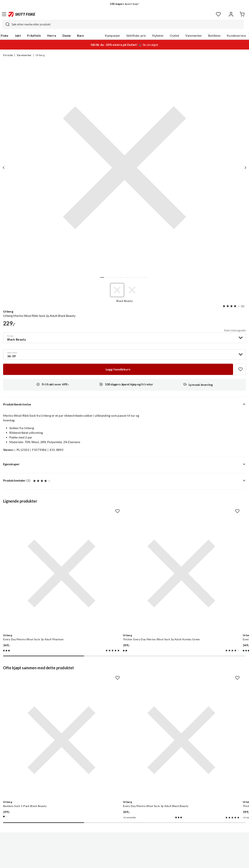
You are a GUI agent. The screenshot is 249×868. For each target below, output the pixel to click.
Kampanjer (113, 36)
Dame (67, 36)
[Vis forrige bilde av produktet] (4, 168)
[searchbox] (127, 24)
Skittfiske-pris (136, 36)
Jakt (18, 36)
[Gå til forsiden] (22, 14)
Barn (80, 36)
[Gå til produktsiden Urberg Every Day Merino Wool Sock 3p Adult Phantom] (41, 553)
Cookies (148, 862)
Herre (52, 36)
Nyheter (158, 36)
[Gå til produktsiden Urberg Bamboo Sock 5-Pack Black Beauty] (41, 680)
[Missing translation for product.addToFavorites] (240, 369)
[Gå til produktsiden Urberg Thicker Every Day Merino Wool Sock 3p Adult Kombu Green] (121, 553)
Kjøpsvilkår (133, 862)
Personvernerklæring (109, 862)
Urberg (40, 55)
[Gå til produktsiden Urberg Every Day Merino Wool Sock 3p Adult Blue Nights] (200, 553)
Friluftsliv (34, 36)
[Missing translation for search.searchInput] (6, 24)
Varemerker (194, 36)
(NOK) (124, 845)
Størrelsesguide (235, 330)
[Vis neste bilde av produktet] (245, 168)
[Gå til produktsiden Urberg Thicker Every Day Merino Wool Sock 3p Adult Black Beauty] (200, 680)
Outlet (174, 36)
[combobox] (123, 24)
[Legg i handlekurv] (118, 369)
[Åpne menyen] (4, 14)
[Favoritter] (218, 14)
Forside (8, 55)
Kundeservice (236, 36)
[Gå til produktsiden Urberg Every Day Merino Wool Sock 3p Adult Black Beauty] (121, 680)
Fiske (5, 36)
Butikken (214, 36)
